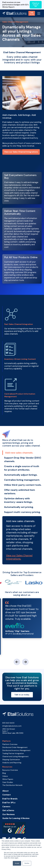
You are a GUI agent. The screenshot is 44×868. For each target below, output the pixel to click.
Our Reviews (9, 814)
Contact (7, 795)
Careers (6, 807)
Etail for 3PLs (9, 803)
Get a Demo (8, 810)
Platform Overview (10, 744)
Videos (5, 776)
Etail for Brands (10, 799)
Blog (4, 773)
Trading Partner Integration (13, 754)
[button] (39, 13)
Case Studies (8, 782)
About (5, 791)
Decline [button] (27, 863)
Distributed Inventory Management (16, 750)
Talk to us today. (22, 695)
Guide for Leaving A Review (16, 818)
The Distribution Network (12, 785)
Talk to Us (32, 13)
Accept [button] (17, 863)
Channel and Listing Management (15, 757)
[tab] (22, 453)
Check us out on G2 (36, 5)
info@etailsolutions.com (12, 726)
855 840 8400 (8, 723)
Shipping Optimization (11, 760)
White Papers (8, 779)
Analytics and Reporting (12, 763)
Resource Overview (10, 770)
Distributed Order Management (15, 747)
